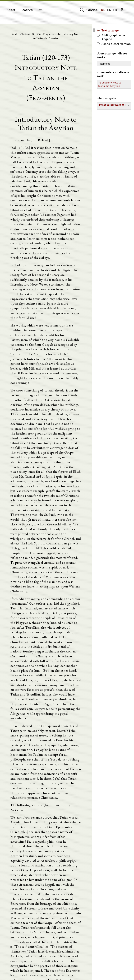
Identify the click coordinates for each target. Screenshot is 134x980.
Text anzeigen (119, 31)
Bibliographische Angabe (120, 37)
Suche (89, 10)
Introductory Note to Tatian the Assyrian (114, 90)
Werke (27, 10)
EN (109, 10)
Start (11, 10)
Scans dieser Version (118, 46)
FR (115, 10)
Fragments (112, 68)
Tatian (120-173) (34, 35)
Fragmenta (52, 35)
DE (103, 10)
